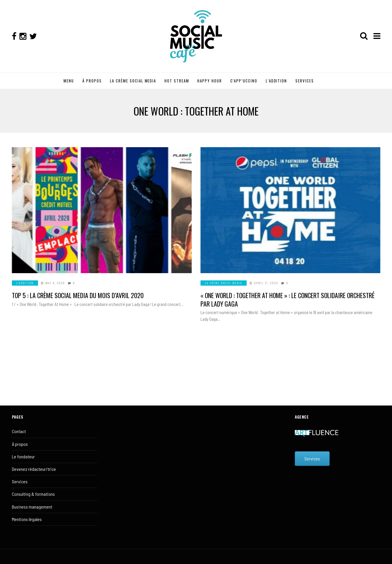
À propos (20, 444)
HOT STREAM (177, 81)
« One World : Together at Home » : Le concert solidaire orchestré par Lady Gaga (288, 299)
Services (20, 481)
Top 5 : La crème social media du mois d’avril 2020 (78, 295)
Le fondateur (23, 456)
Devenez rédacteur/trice (34, 469)
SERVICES (305, 81)
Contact (19, 431)
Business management (32, 507)
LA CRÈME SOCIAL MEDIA (133, 81)
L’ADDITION (277, 81)
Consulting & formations (33, 494)
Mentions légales (27, 519)
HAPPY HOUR (210, 81)
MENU (69, 81)
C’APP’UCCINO (244, 81)
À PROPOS (92, 81)
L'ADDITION (25, 283)
